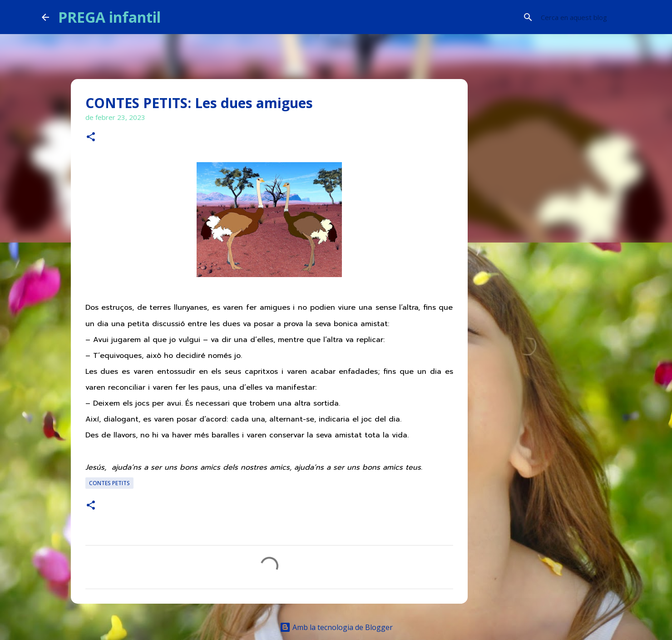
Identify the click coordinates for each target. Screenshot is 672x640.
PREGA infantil (109, 17)
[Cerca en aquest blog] (585, 17)
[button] (91, 137)
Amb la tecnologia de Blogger (336, 627)
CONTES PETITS (109, 483)
